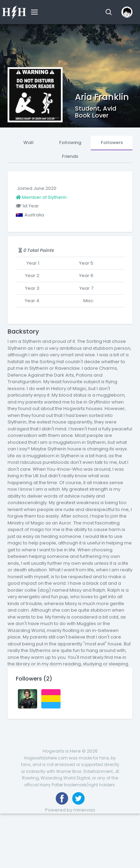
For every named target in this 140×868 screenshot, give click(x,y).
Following (70, 142)
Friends (70, 156)
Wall (29, 142)
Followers (112, 142)
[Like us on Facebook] (62, 798)
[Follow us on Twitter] (78, 798)
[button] (109, 12)
